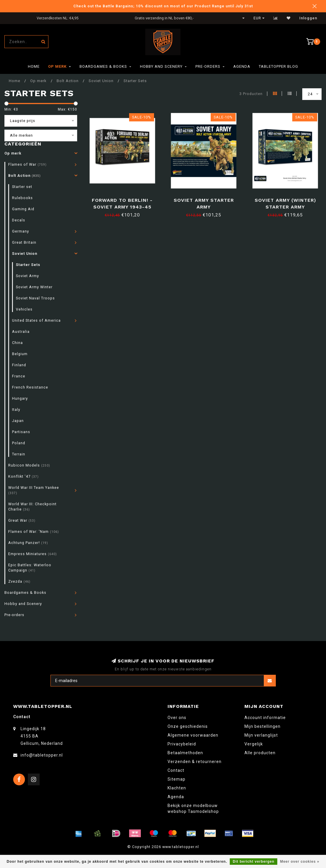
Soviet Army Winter (34, 287)
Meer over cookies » (300, 862)
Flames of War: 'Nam (34, 532)
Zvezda (19, 581)
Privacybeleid (182, 744)
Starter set (22, 187)
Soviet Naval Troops (35, 298)
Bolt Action (25, 176)
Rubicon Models (29, 465)
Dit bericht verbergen (254, 862)
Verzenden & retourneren (195, 762)
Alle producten (260, 753)
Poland (19, 443)
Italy (16, 410)
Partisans (21, 432)
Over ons (177, 718)
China (17, 343)
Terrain (19, 454)
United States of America (36, 320)
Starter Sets (28, 265)
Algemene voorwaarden (193, 735)
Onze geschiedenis (188, 726)
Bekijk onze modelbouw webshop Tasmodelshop (193, 808)
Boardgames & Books (103, 66)
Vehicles (24, 309)
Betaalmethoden (185, 753)
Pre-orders (208, 66)
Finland (19, 365)
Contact (176, 770)
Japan (18, 421)
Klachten (177, 788)
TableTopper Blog (278, 66)
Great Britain (24, 242)
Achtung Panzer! (28, 543)
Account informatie (265, 718)
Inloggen (308, 18)
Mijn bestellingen (262, 726)
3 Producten (251, 94)
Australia (21, 332)
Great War (22, 520)
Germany (21, 231)
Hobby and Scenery (161, 66)
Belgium (20, 354)
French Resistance (30, 387)
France (19, 376)
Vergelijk (254, 744)
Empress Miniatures (33, 554)
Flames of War (27, 164)
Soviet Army (27, 276)
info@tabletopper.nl (42, 755)
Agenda (242, 66)
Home (34, 66)
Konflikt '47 (23, 476)
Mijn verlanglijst (261, 735)
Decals (19, 220)
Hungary (20, 398)
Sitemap (176, 779)
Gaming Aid (23, 209)
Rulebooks (22, 198)
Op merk (57, 66)
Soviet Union (25, 254)
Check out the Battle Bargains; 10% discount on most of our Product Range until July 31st (163, 6)
